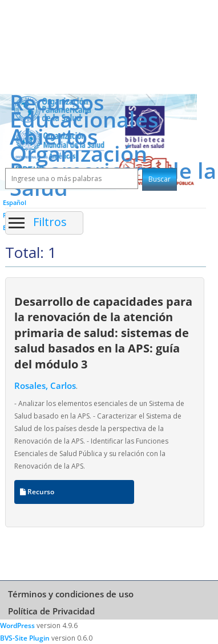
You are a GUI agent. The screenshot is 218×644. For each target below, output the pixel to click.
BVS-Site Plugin (25, 638)
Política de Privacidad (51, 611)
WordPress (17, 625)
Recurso (37, 492)
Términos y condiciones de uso (71, 594)
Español (15, 202)
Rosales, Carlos (45, 385)
